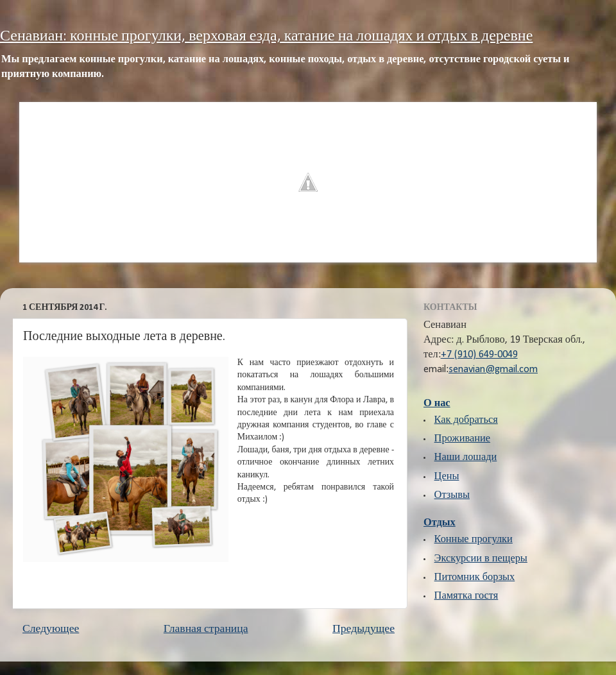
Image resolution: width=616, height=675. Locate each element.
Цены (447, 477)
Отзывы (452, 495)
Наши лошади (466, 457)
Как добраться (466, 420)
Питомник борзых (475, 577)
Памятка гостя (466, 596)
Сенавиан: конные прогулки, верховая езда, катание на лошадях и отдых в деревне (266, 37)
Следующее (51, 629)
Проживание (462, 439)
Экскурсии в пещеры (481, 559)
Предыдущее (364, 629)
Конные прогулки (474, 540)
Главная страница (206, 629)
